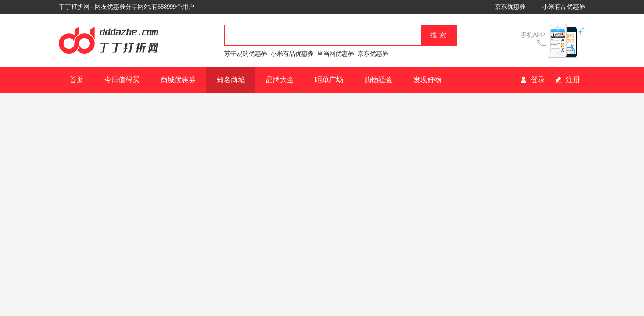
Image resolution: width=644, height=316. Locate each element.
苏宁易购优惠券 (246, 54)
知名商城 (231, 80)
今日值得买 (122, 80)
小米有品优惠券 (564, 7)
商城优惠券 (178, 80)
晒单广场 (329, 80)
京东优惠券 (510, 7)
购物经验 (378, 80)
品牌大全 (280, 80)
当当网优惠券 (336, 54)
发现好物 (427, 80)
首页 (76, 80)
